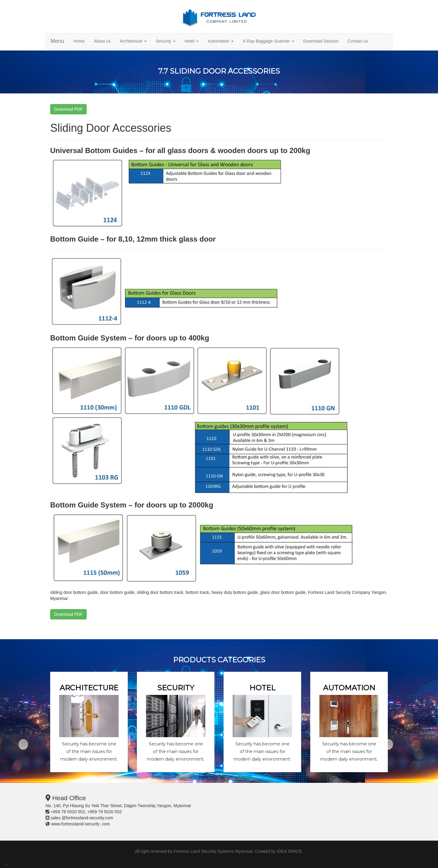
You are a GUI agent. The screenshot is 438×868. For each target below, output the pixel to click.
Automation (221, 41)
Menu (57, 41)
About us (102, 41)
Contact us (358, 41)
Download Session (321, 41)
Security (165, 41)
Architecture (133, 41)
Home (79, 41)
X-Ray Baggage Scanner (268, 41)
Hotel (192, 41)
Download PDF (68, 109)
